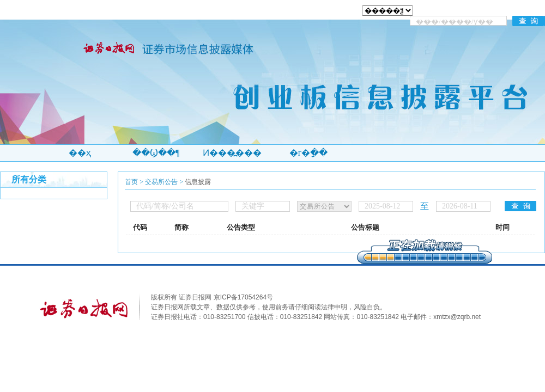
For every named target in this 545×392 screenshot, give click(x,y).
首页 (131, 182)
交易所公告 (161, 182)
